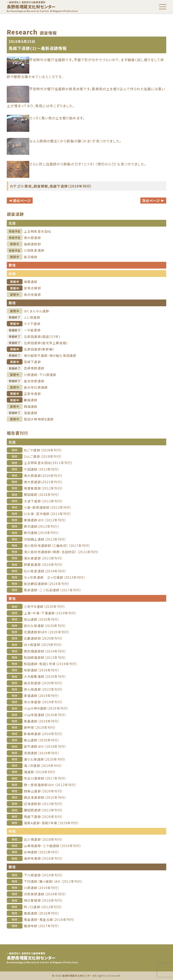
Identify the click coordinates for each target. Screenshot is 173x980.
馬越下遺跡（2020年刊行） (71, 186)
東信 (28, 186)
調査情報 (41, 186)
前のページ (20, 201)
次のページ (153, 201)
